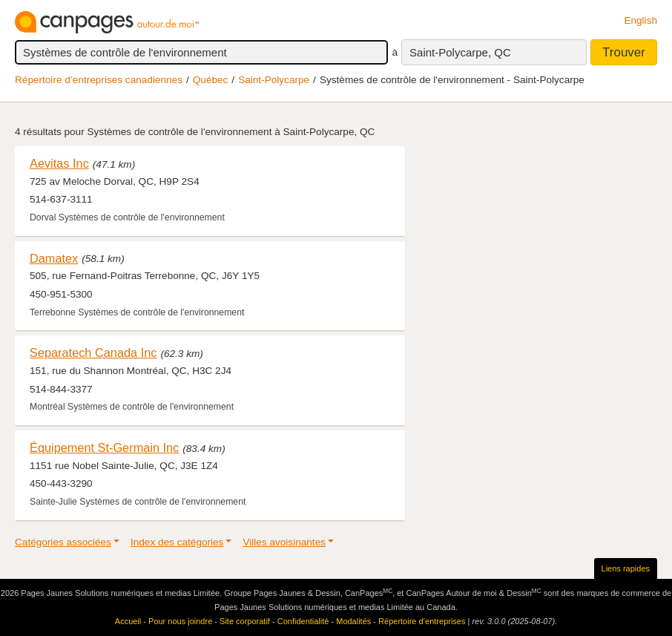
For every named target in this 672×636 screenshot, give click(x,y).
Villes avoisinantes (284, 542)
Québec (211, 80)
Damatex (54, 258)
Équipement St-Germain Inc (104, 448)
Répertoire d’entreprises (422, 621)
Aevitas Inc (59, 163)
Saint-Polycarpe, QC (460, 52)
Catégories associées (63, 542)
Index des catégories (177, 542)
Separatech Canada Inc (93, 353)
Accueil (128, 621)
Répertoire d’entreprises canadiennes (99, 80)
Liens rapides (626, 568)
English (640, 20)
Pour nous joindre (180, 621)
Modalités (353, 621)
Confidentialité (303, 621)
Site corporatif (245, 621)
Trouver (624, 52)
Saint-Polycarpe (274, 80)
